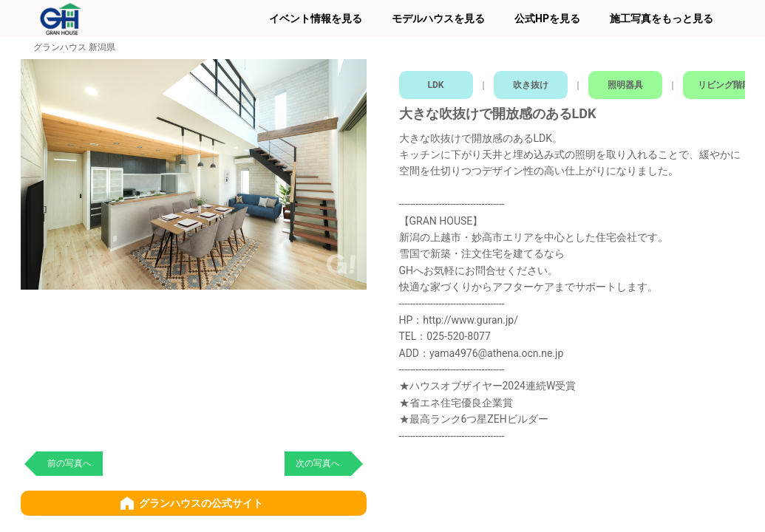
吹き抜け (531, 81)
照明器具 (628, 81)
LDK (436, 81)
